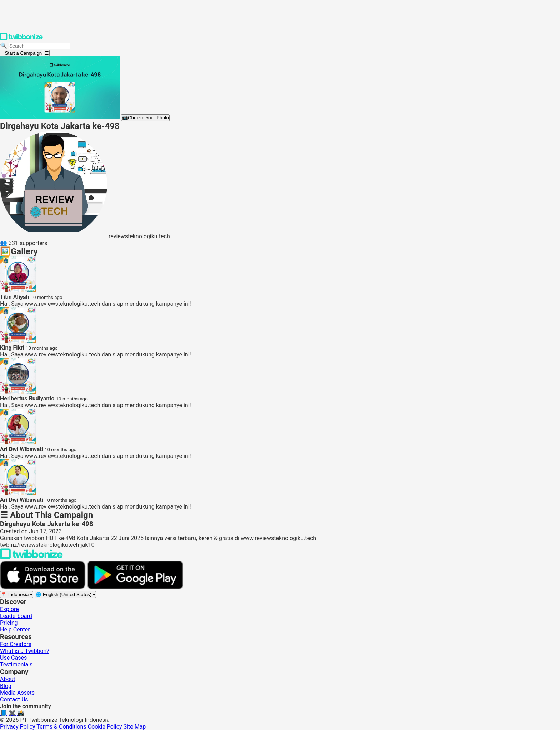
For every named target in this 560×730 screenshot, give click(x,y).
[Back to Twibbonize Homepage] (31, 557)
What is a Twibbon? (25, 651)
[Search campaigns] (39, 46)
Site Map (135, 727)
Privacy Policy (18, 727)
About (8, 679)
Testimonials (16, 664)
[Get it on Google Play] (135, 587)
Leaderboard (16, 616)
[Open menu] (47, 53)
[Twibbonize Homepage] (21, 39)
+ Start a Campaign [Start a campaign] (21, 53)
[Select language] (65, 594)
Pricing (9, 623)
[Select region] (17, 594)
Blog (6, 686)
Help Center (15, 629)
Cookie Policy (105, 727)
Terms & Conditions (61, 727)
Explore (9, 609)
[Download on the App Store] (44, 587)
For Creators (16, 644)
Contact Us (14, 699)
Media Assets (17, 693)
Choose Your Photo (145, 118)
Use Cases (13, 658)
